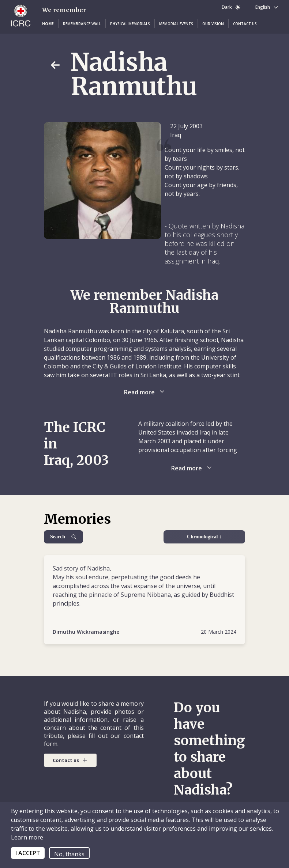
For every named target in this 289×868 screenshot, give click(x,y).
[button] (48, 24)
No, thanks (69, 854)
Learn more (27, 837)
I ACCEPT (28, 853)
